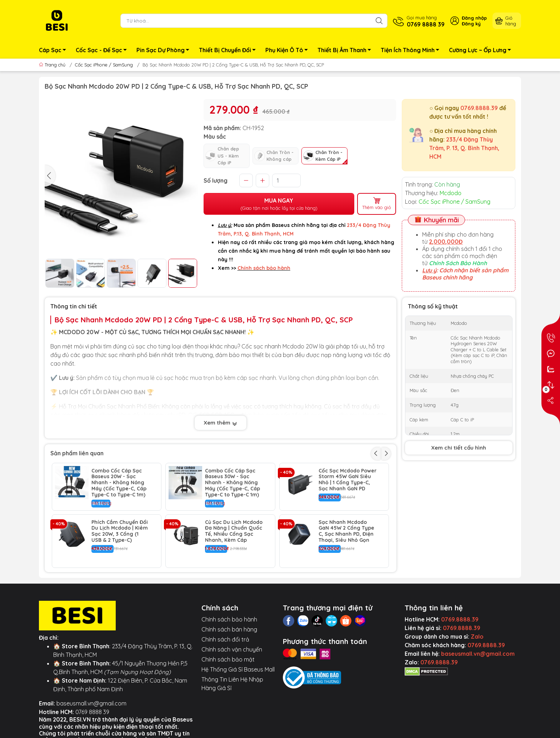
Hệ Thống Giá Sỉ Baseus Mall (238, 669)
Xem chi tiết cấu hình (459, 448)
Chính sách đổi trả (225, 639)
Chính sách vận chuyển (232, 649)
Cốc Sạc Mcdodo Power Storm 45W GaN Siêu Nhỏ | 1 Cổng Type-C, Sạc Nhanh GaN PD (347, 480)
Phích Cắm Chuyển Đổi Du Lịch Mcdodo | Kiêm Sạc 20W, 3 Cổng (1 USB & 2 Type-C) (120, 531)
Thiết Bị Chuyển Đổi (229, 51)
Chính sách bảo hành (229, 619)
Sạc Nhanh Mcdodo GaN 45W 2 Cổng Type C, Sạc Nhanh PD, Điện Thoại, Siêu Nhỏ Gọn (346, 531)
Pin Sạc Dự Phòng (165, 51)
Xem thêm (221, 423)
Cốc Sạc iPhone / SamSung (104, 65)
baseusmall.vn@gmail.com (91, 703)
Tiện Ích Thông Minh (412, 51)
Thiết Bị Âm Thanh (346, 51)
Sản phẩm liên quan (77, 453)
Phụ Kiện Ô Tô (289, 51)
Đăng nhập (474, 18)
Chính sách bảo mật (228, 659)
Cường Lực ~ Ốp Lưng (482, 51)
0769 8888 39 (92, 712)
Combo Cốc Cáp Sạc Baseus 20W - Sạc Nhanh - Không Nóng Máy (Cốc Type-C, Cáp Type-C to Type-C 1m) (119, 483)
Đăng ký (471, 24)
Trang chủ (53, 65)
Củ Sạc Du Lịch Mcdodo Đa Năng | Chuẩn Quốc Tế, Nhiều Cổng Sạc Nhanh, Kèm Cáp (234, 531)
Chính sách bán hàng (229, 629)
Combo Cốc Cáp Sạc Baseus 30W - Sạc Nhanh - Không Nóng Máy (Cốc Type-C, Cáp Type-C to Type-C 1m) (232, 483)
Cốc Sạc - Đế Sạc (103, 51)
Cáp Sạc (54, 51)
